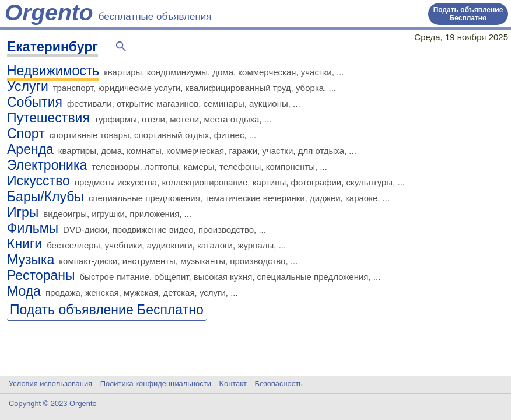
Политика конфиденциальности (156, 384)
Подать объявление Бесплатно (468, 14)
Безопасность (279, 384)
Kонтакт (233, 384)
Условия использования (50, 384)
